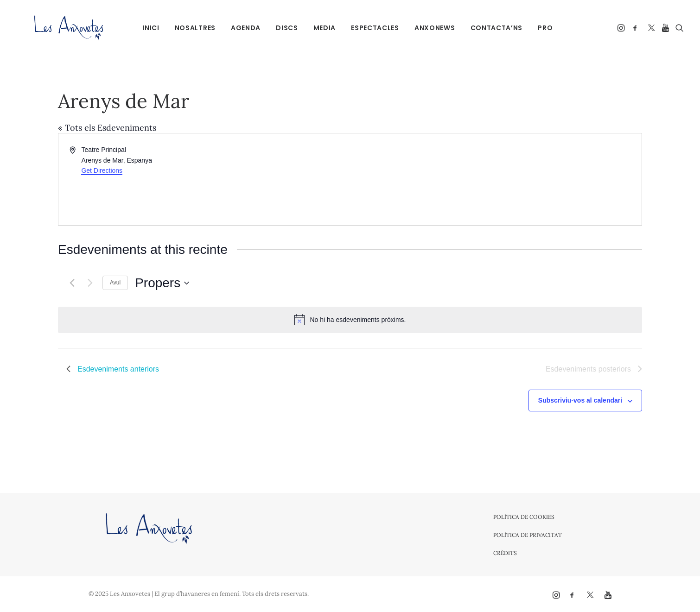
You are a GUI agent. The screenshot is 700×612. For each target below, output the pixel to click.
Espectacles (370, 28)
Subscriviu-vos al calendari (580, 400)
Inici (146, 28)
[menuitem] (146, 28)
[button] (622, 28)
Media (319, 28)
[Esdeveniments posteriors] (90, 283)
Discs (282, 28)
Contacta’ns (491, 28)
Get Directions (102, 170)
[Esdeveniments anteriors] (72, 283)
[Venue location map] (495, 179)
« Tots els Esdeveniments (107, 128)
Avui (115, 283)
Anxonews (430, 28)
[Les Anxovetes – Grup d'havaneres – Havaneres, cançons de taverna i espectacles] (54, 28)
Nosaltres (190, 28)
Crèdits (505, 553)
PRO (540, 28)
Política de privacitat (528, 535)
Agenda (241, 28)
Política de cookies (524, 517)
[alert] (350, 320)
